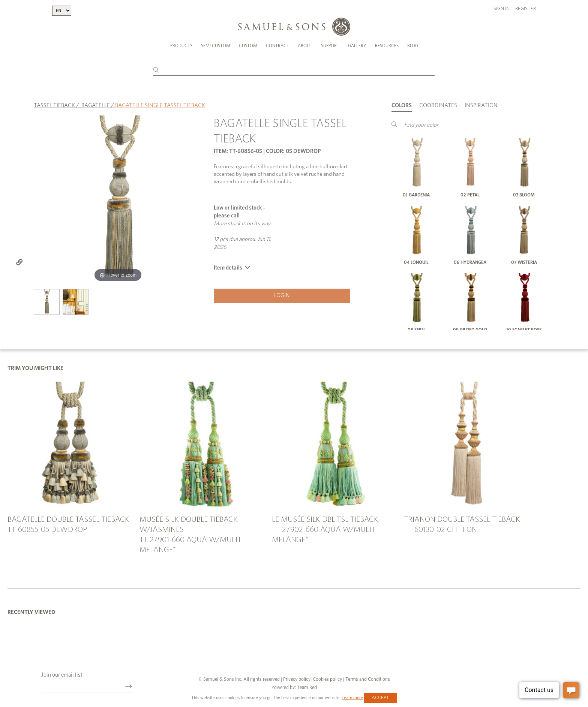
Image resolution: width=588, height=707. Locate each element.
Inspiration (481, 106)
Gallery (357, 46)
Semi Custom (216, 46)
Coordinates (438, 106)
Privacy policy (297, 679)
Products (181, 46)
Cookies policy (327, 679)
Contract (277, 46)
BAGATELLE (96, 106)
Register (526, 9)
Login (282, 296)
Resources (387, 46)
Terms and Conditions (367, 679)
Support (330, 46)
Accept (380, 698)
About (305, 46)
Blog (413, 46)
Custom (248, 46)
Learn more (352, 698)
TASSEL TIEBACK (54, 106)
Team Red (307, 688)
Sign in (502, 9)
